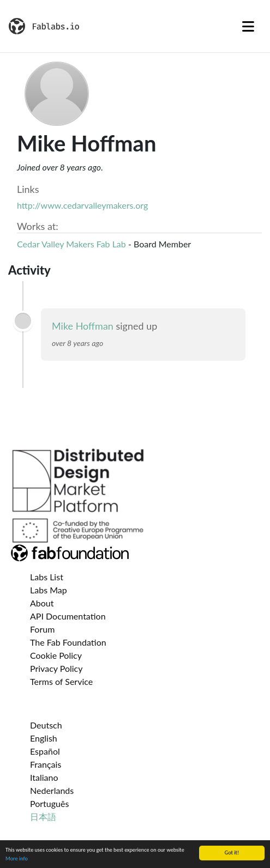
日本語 (43, 817)
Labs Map (49, 590)
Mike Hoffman (83, 326)
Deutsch (46, 725)
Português (49, 803)
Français (46, 764)
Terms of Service (61, 681)
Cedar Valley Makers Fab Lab (71, 244)
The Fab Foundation (68, 642)
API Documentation (68, 616)
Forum (42, 629)
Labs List (47, 577)
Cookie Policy (56, 655)
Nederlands (52, 790)
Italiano (44, 777)
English (44, 738)
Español (45, 751)
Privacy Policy (56, 668)
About (42, 603)
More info (17, 860)
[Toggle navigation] (248, 26)
